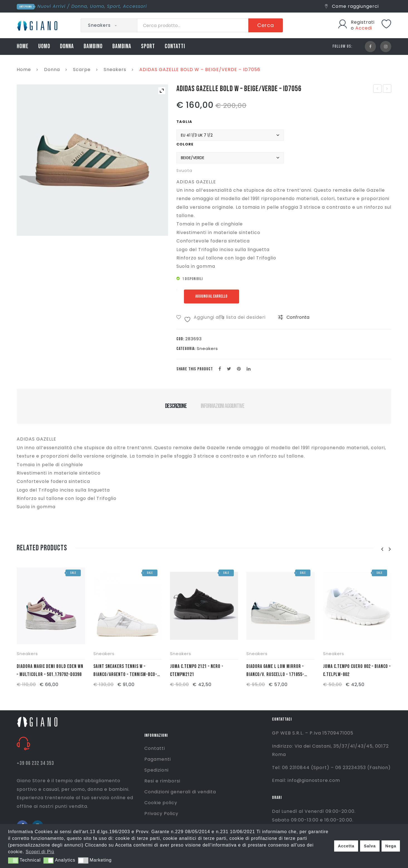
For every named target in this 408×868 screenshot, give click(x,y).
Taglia (184, 122)
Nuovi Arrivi (51, 6)
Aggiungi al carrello (213, 296)
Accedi (364, 28)
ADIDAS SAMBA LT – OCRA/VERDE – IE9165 (377, 89)
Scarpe (82, 70)
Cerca (266, 25)
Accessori (135, 6)
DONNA (67, 46)
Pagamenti (158, 759)
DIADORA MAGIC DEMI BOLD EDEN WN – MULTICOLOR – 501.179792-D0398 (50, 670)
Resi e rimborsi (162, 781)
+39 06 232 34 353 (35, 763)
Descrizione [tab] (176, 406)
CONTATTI (175, 46)
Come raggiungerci (352, 6)
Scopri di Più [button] (40, 852)
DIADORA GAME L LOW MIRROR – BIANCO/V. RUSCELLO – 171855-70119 (275, 671)
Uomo (97, 6)
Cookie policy (161, 803)
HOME (23, 46)
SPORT (148, 46)
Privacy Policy (161, 814)
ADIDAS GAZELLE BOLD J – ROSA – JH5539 (387, 89)
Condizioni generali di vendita (180, 792)
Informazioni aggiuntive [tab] (223, 406)
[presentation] (382, 549)
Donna (79, 6)
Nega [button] (391, 846)
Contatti (155, 748)
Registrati (363, 22)
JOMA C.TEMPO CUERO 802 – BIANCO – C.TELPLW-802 (357, 670)
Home (24, 70)
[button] (13, 860)
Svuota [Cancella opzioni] (184, 171)
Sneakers (115, 70)
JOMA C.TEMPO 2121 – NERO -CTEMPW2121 (197, 670)
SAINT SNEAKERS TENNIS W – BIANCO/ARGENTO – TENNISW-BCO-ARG (125, 671)
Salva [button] (370, 846)
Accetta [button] (346, 846)
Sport (114, 6)
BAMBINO (93, 46)
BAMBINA (122, 46)
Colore (185, 144)
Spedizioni (156, 770)
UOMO (44, 46)
